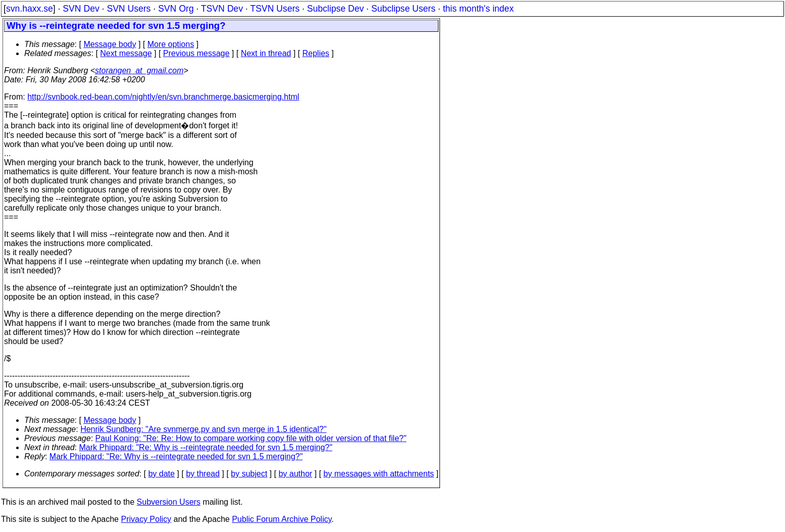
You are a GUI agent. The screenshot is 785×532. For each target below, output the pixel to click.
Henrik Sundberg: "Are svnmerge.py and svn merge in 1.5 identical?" (203, 429)
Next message (126, 53)
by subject (249, 474)
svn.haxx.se (30, 9)
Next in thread (266, 53)
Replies (316, 53)
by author (295, 474)
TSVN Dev (222, 9)
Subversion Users (169, 502)
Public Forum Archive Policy (282, 519)
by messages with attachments (379, 474)
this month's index (478, 9)
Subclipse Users (403, 9)
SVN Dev (81, 9)
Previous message (197, 53)
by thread (203, 474)
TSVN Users (275, 9)
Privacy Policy (146, 519)
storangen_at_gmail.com (139, 70)
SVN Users (129, 9)
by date (161, 474)
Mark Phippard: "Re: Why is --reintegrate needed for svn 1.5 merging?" (206, 447)
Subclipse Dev (335, 9)
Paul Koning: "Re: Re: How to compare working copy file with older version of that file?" (251, 438)
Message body (110, 44)
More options (171, 44)
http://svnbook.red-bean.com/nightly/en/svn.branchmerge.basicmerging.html (163, 97)
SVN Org (176, 9)
